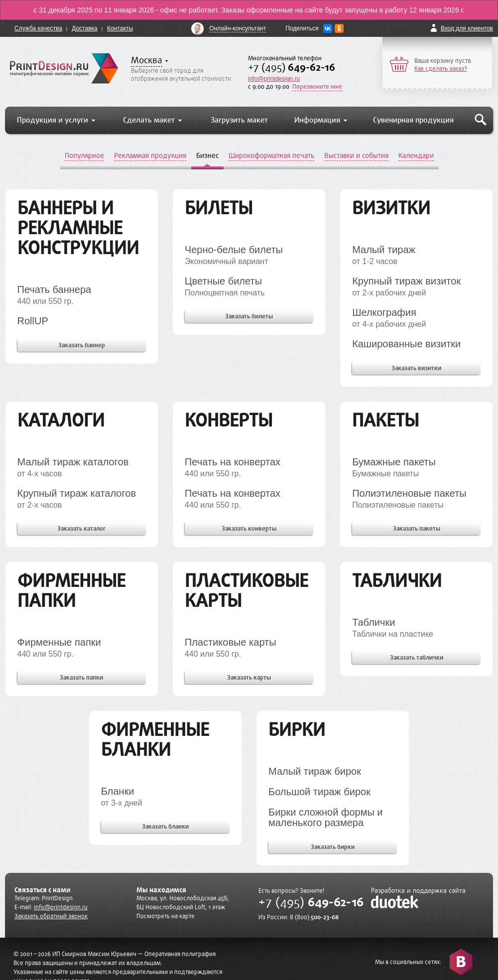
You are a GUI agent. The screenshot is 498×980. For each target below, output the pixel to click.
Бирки (297, 730)
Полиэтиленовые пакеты (409, 493)
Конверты (229, 420)
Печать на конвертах (233, 462)
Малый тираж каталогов (73, 462)
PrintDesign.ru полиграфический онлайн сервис (64, 68)
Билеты (219, 208)
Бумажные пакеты (394, 462)
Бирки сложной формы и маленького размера (326, 817)
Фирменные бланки (155, 740)
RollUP (33, 321)
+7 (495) (292, 68)
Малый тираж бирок (315, 771)
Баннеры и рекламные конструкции (78, 228)
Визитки (391, 208)
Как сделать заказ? (441, 69)
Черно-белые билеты (234, 250)
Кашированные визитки (406, 344)
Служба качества (38, 28)
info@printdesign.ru (274, 79)
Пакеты (385, 420)
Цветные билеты (223, 281)
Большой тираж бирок (319, 792)
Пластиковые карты (247, 591)
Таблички (397, 581)
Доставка (85, 28)
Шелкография (384, 312)
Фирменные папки (71, 591)
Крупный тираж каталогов (77, 493)
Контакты (120, 28)
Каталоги (61, 420)
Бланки (118, 791)
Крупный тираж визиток (406, 281)
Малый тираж (384, 250)
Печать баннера (55, 289)
